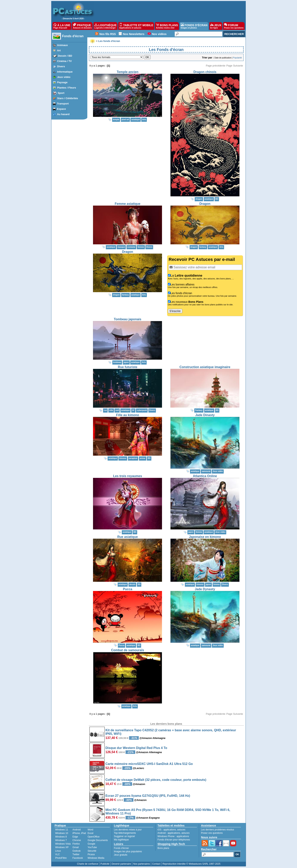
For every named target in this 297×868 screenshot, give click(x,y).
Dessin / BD (65, 56)
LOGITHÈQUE (105, 26)
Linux (58, 851)
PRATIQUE (82, 26)
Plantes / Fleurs (67, 88)
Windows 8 (61, 837)
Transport (63, 104)
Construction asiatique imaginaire (205, 367)
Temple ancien (128, 72)
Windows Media (96, 858)
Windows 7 (61, 840)
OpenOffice (93, 837)
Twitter (76, 854)
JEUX (216, 26)
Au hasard (63, 114)
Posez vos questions (212, 833)
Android (77, 830)
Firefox (76, 844)
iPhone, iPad (79, 833)
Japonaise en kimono (205, 537)
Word (90, 830)
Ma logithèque (121, 840)
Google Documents (98, 840)
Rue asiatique (128, 537)
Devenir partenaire (121, 864)
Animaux (62, 45)
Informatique (65, 72)
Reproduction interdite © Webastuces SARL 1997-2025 (191, 864)
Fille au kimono (128, 415)
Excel (90, 833)
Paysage (62, 82)
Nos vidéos (159, 34)
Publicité (105, 864)
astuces (181, 830)
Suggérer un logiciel (124, 836)
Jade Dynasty (205, 589)
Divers (61, 66)
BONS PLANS (167, 26)
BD (217, 199)
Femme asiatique (128, 204)
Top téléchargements (125, 833)
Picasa (91, 854)
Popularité (237, 58)
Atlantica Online (205, 476)
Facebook (78, 858)
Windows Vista (63, 844)
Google (91, 844)
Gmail (76, 847)
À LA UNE (62, 26)
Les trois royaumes (128, 476)
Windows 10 (62, 833)
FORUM (234, 26)
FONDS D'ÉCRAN (194, 26)
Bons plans (163, 848)
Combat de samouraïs (128, 650)
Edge (75, 837)
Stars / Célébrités (68, 98)
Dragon (205, 204)
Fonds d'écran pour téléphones (174, 840)
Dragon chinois (205, 72)
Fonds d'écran (73, 36)
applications (170, 830)
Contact (156, 864)
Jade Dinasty (205, 415)
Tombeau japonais (128, 319)
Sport (61, 93)
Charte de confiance (88, 864)
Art (59, 50)
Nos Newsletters (134, 34)
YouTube (92, 847)
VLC (57, 854)
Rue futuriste (128, 367)
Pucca (128, 589)
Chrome (77, 840)
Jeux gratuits (121, 855)
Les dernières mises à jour (128, 830)
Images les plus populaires (128, 851)
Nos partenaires (142, 864)
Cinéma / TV (64, 61)
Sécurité (92, 851)
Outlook (77, 851)
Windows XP (62, 847)
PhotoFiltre (61, 858)
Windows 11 (62, 830)
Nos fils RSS (108, 34)
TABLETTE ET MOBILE (136, 26)
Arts (144, 120)
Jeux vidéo (64, 77)
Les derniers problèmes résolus (217, 830)
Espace (61, 109)
